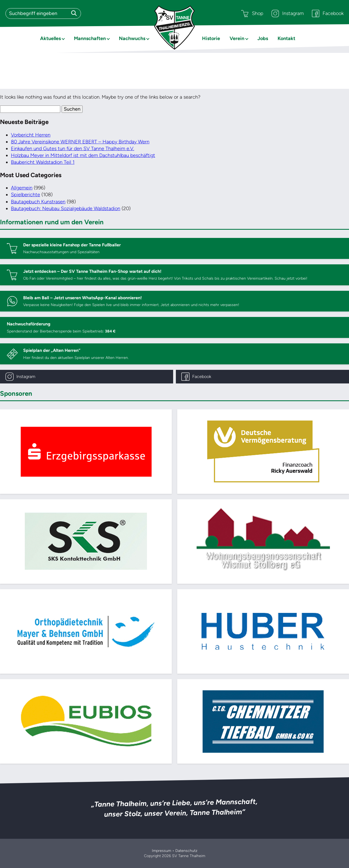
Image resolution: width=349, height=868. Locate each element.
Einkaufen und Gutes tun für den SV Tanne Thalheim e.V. (73, 149)
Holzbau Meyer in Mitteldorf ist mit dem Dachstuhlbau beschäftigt (83, 155)
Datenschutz (186, 851)
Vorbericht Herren (31, 135)
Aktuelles (50, 38)
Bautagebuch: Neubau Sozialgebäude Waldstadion (66, 208)
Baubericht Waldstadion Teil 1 (43, 162)
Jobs (263, 38)
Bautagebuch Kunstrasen (38, 202)
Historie (211, 38)
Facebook (328, 13)
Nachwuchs (132, 38)
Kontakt (286, 38)
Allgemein (22, 188)
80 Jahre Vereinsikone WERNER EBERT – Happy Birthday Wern (80, 142)
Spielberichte (25, 195)
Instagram (288, 13)
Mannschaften (90, 38)
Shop (252, 13)
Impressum (162, 851)
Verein (237, 38)
